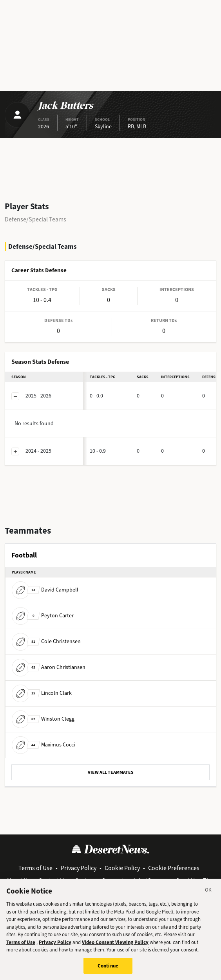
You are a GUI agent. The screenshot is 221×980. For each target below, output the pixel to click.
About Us (18, 880)
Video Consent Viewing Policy (115, 947)
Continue (108, 970)
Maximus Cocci (43, 745)
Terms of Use (35, 868)
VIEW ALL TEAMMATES (111, 772)
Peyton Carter (43, 616)
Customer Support (99, 880)
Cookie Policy (122, 868)
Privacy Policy (79, 868)
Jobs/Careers (150, 880)
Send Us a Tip (194, 880)
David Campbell (45, 590)
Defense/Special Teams (35, 219)
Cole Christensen (46, 641)
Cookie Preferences (174, 868)
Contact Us (53, 880)
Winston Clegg (43, 719)
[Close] (208, 896)
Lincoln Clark (42, 693)
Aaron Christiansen (49, 667)
